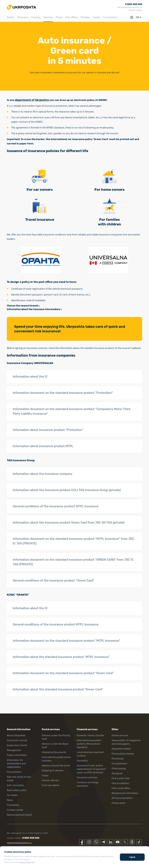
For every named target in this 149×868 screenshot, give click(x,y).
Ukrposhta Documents (54, 752)
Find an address (120, 783)
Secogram (117, 773)
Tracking (36, 17)
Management (14, 750)
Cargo (45, 775)
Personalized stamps (123, 754)
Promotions (13, 805)
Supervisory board (17, 745)
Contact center (15, 810)
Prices (59, 17)
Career (97, 17)
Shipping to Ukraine (53, 771)
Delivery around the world (56, 766)
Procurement (14, 772)
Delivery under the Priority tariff (56, 737)
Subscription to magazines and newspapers (126, 742)
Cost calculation (51, 785)
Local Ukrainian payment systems (90, 754)
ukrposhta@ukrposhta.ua (130, 7)
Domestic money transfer (90, 735)
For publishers (119, 764)
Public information (17, 755)
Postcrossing (119, 768)
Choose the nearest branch (22, 306)
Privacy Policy (25, 862)
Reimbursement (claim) (19, 815)
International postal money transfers (56, 759)
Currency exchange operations (88, 784)
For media (12, 795)
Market (11, 17)
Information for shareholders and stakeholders (16, 764)
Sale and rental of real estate (19, 779)
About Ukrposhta (16, 735)
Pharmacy (23, 17)
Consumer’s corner (17, 740)
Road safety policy (17, 790)
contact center (135, 10)
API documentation (122, 798)
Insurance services (87, 777)
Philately (85, 17)
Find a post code (121, 778)
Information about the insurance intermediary (34, 309)
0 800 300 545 (134, 4)
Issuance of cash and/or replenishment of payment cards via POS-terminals (91, 769)
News (10, 800)
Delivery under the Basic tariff (55, 746)
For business (110, 17)
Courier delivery (50, 780)
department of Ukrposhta (32, 100)
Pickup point (118, 803)
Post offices (71, 17)
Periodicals (118, 759)
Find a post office (121, 788)
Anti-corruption (15, 785)
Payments (82, 761)
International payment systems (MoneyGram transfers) (89, 744)
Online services (120, 735)
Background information (125, 793)
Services (48, 17)
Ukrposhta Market (121, 749)
